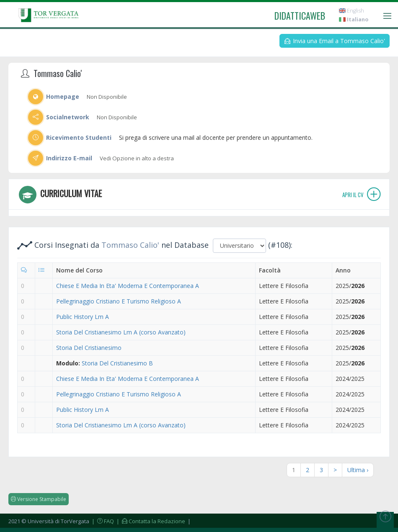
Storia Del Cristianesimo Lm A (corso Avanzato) (121, 332)
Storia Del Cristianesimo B (117, 363)
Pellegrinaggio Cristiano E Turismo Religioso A (119, 301)
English (351, 11)
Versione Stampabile (39, 499)
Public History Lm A (83, 317)
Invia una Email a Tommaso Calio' (335, 41)
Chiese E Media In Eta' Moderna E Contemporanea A (128, 286)
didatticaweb (300, 15)
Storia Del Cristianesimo (89, 348)
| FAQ (102, 521)
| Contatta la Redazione (150, 521)
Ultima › (358, 470)
